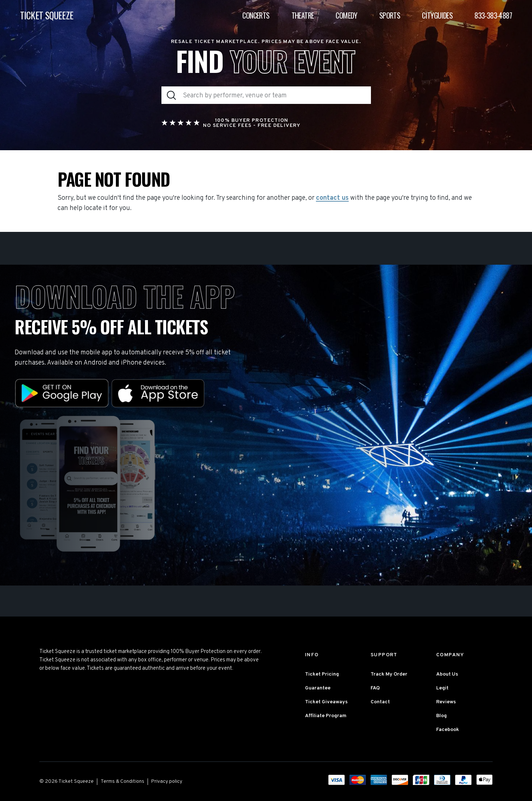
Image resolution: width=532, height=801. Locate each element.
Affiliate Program (326, 716)
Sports (390, 15)
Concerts (256, 15)
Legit (442, 688)
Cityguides (437, 15)
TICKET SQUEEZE (47, 15)
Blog (441, 716)
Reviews (446, 702)
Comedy (346, 15)
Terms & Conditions (122, 781)
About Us (447, 674)
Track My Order (389, 674)
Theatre (303, 15)
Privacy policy (167, 781)
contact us (332, 198)
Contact (380, 702)
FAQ (375, 688)
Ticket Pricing (322, 674)
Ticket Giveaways (326, 702)
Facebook (448, 730)
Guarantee (318, 688)
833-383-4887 (493, 15)
